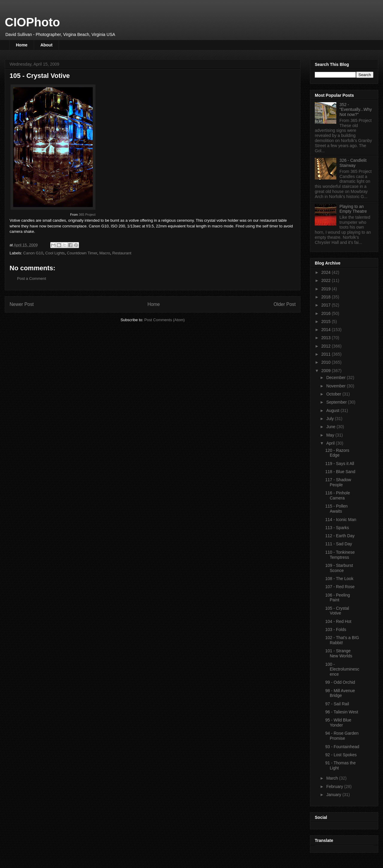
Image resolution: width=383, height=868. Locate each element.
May (331, 435)
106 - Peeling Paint (338, 598)
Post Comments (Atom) (164, 320)
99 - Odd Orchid (340, 682)
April (331, 443)
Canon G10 (33, 253)
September (337, 402)
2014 (327, 330)
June (331, 427)
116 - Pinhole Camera (338, 495)
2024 (327, 272)
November (336, 386)
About (46, 45)
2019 (327, 289)
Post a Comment (32, 278)
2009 (327, 371)
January (334, 795)
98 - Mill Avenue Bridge (340, 693)
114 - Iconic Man (341, 520)
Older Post (285, 304)
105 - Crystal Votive (337, 611)
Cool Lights (55, 253)
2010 (327, 362)
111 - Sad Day (339, 544)
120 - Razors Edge (337, 453)
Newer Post (22, 304)
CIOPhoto (32, 22)
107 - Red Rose (340, 587)
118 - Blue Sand (340, 472)
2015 (327, 321)
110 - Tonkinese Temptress (340, 555)
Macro (105, 253)
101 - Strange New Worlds (339, 653)
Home (22, 45)
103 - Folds (336, 630)
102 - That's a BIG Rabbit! (342, 640)
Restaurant (122, 253)
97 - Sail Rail (337, 704)
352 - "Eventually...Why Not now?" (356, 110)
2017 (327, 305)
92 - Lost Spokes (341, 755)
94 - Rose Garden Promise (342, 736)
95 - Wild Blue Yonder (338, 723)
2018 (327, 297)
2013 (327, 338)
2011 (327, 354)
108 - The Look (339, 579)
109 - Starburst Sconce (339, 568)
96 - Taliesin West (342, 712)
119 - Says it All (340, 464)
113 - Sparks (337, 528)
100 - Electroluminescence (342, 669)
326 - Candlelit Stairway (353, 163)
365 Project (87, 215)
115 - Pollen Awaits (336, 509)
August (333, 410)
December (336, 378)
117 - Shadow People (338, 482)
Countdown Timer (82, 253)
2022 (327, 280)
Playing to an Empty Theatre (353, 209)
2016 (327, 313)
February (335, 787)
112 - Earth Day (340, 536)
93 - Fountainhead (342, 747)
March (333, 778)
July (330, 419)
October (334, 394)
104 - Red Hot (338, 621)
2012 (327, 346)
